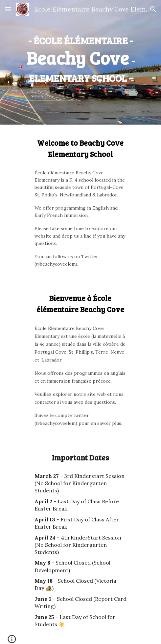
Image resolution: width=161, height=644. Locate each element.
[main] (80, 58)
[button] (8, 9)
